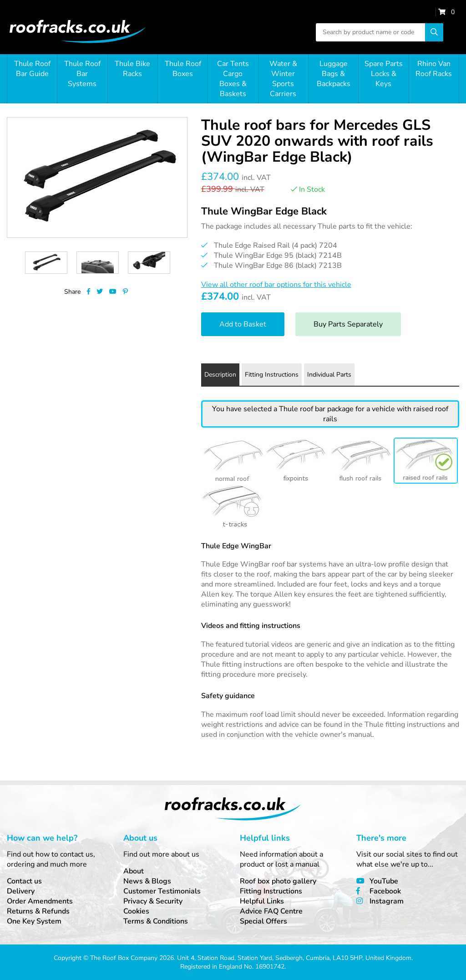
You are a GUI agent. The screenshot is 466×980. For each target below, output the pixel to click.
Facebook (385, 891)
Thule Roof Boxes (183, 69)
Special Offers (263, 921)
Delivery (21, 891)
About (134, 871)
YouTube (384, 881)
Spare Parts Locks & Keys (384, 74)
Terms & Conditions (156, 921)
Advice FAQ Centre (271, 911)
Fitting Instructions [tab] (272, 375)
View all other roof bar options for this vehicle (276, 285)
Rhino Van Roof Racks (434, 69)
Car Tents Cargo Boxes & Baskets (233, 79)
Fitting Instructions (271, 891)
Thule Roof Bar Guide (32, 69)
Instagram (387, 901)
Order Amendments (40, 901)
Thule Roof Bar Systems (82, 74)
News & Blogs (147, 881)
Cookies (136, 911)
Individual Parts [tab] (329, 375)
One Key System (34, 921)
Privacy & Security (153, 901)
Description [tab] (220, 375)
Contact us (24, 881)
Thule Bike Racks (132, 69)
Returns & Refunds (38, 911)
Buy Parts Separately (348, 324)
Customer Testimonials (162, 891)
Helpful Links (262, 901)
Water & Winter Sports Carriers (283, 79)
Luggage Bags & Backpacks (334, 74)
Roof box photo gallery (278, 881)
